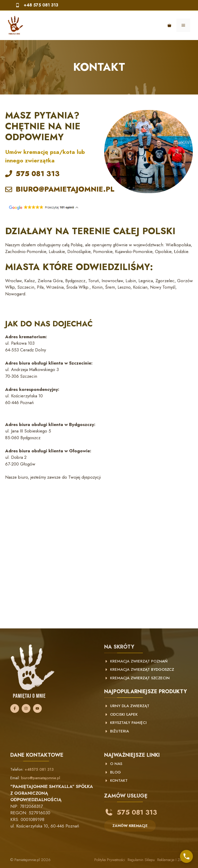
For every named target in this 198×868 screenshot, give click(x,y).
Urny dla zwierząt (130, 706)
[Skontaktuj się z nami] (186, 856)
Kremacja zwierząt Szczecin (140, 678)
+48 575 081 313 (41, 5)
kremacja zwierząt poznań (139, 661)
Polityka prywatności (110, 860)
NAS (118, 764)
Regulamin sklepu (141, 860)
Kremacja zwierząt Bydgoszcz (142, 669)
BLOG (115, 772)
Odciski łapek (124, 714)
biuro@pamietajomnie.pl (41, 778)
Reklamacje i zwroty (172, 860)
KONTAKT (119, 780)
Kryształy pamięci (128, 723)
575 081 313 (38, 174)
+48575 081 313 (39, 769)
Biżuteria (119, 731)
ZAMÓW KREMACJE (130, 826)
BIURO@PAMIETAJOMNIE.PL (65, 189)
